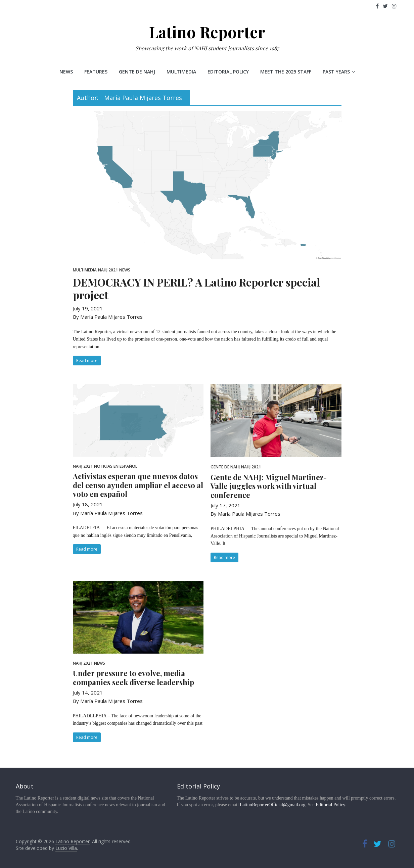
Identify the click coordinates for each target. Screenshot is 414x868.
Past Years (336, 72)
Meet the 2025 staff (286, 72)
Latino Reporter (207, 32)
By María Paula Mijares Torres (108, 317)
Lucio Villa (66, 848)
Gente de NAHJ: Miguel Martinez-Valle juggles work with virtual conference (269, 486)
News (66, 72)
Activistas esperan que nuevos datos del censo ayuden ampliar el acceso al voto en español (138, 485)
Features (96, 72)
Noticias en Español (116, 466)
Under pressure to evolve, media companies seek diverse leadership (133, 677)
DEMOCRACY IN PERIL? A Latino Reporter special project (196, 288)
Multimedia (181, 72)
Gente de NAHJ (137, 72)
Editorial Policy (228, 72)
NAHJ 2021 (108, 270)
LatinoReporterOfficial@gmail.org (273, 805)
